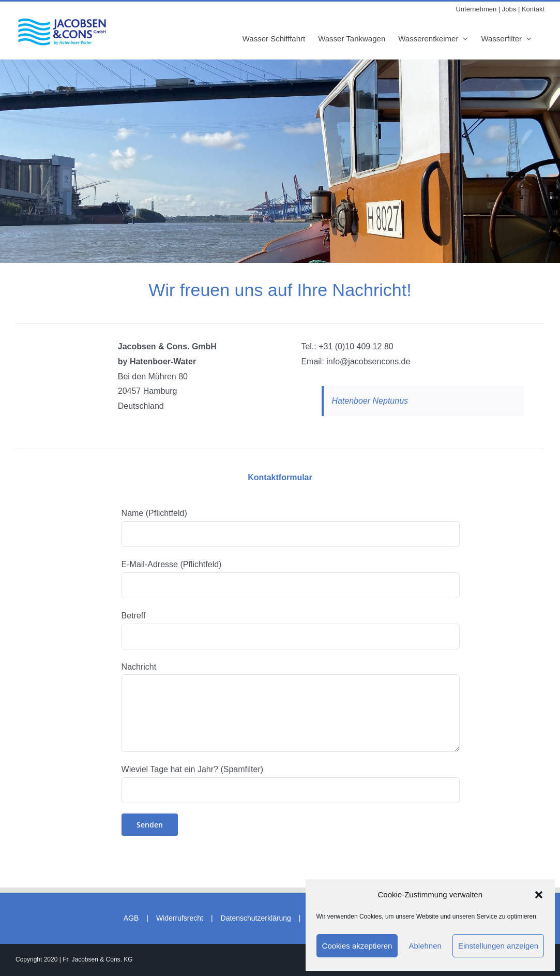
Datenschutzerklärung (256, 918)
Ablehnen (425, 946)
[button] (539, 895)
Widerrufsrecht (180, 918)
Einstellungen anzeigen (498, 946)
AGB (131, 918)
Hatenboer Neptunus (370, 401)
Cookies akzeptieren (357, 946)
